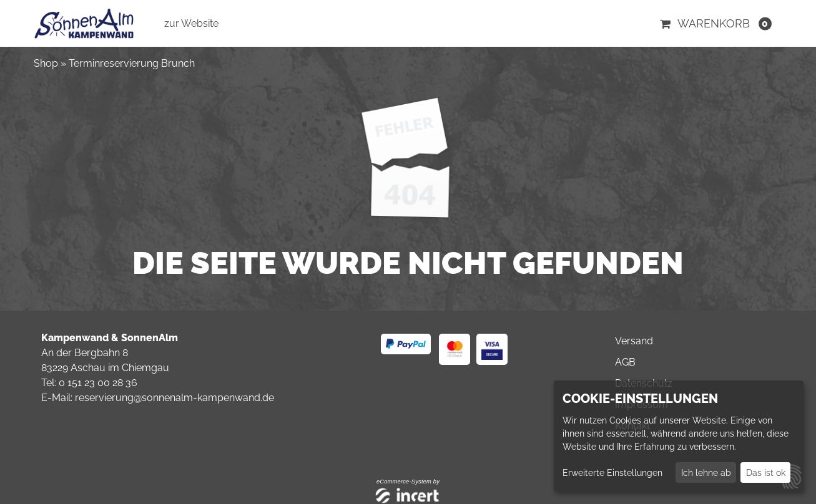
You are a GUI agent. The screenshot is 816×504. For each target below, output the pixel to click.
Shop (46, 63)
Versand (634, 341)
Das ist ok (766, 473)
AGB (625, 362)
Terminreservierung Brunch (132, 63)
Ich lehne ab (706, 473)
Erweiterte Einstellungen (612, 473)
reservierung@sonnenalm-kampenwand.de (175, 398)
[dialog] (679, 436)
